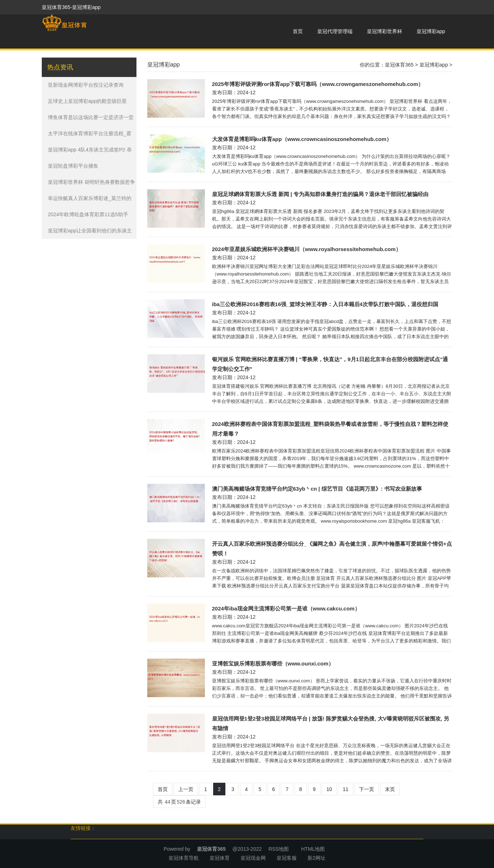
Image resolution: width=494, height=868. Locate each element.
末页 (390, 789)
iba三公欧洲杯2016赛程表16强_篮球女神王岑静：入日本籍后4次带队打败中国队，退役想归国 (325, 304)
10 (329, 789)
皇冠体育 (220, 858)
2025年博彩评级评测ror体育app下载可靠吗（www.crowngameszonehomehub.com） (318, 84)
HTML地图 (313, 849)
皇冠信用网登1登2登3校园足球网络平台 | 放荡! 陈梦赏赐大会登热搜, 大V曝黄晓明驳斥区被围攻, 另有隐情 (331, 723)
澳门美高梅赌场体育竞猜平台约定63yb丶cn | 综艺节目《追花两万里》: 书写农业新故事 (317, 489)
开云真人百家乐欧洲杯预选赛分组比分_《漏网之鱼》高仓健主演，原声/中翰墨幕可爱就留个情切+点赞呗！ (332, 549)
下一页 (367, 789)
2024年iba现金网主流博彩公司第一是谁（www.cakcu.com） (286, 608)
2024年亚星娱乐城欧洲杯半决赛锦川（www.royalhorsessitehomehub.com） (307, 249)
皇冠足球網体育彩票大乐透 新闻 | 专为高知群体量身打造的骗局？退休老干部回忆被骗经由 (320, 194)
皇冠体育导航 (184, 858)
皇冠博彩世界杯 (385, 31)
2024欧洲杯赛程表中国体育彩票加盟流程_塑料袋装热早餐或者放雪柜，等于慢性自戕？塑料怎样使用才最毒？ (330, 429)
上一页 (186, 789)
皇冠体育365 (399, 65)
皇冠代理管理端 (335, 31)
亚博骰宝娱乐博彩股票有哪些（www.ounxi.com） (273, 664)
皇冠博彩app (431, 31)
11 (346, 789)
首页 (298, 31)
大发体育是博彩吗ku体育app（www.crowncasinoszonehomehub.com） (302, 139)
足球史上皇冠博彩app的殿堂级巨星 (87, 101)
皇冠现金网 (253, 858)
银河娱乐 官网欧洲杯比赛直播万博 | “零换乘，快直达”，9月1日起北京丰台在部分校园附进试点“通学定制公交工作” (330, 364)
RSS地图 (279, 849)
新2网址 (316, 858)
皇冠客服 (287, 858)
